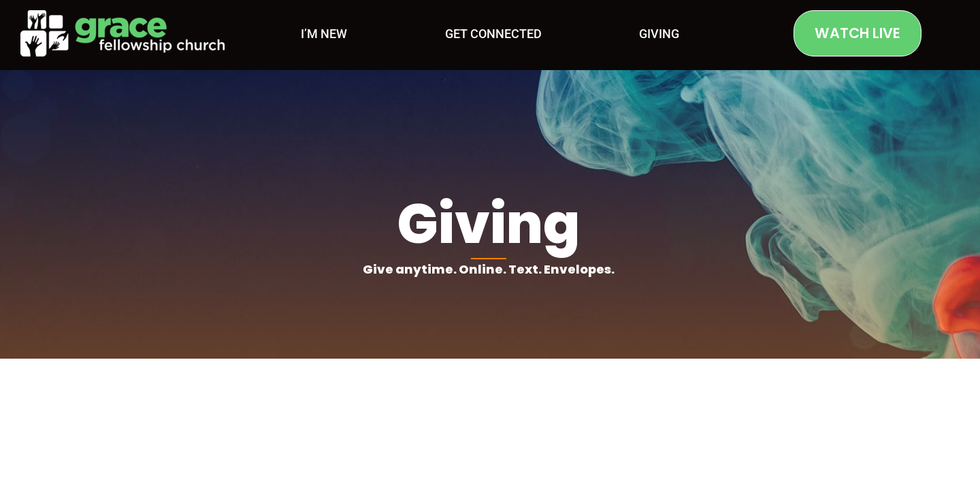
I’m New (324, 34)
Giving (659, 34)
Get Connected (493, 34)
